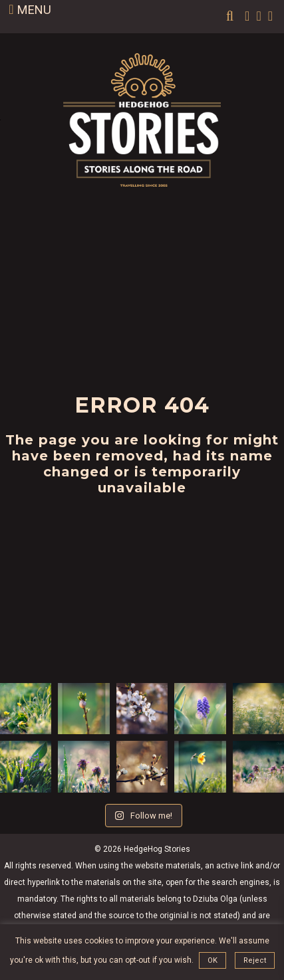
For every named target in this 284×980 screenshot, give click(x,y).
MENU (30, 10)
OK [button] (213, 960)
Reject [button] (255, 960)
